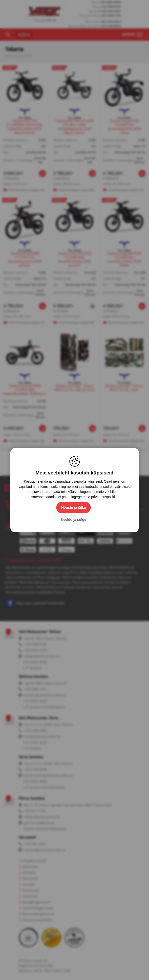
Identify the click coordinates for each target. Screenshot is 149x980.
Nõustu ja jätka (74, 507)
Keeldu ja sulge (74, 520)
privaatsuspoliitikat (105, 497)
